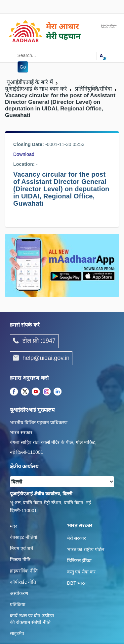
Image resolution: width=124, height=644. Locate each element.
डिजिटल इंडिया (80, 561)
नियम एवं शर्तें (21, 548)
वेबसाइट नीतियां (24, 537)
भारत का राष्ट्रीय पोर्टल (86, 549)
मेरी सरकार (77, 538)
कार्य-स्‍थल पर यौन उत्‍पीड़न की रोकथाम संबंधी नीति (32, 619)
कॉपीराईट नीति (23, 582)
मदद (14, 526)
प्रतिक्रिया (18, 604)
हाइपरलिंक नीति (24, 571)
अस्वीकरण (19, 593)
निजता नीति (20, 560)
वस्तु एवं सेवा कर (82, 572)
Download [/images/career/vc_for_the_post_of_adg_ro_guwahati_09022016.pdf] (24, 154)
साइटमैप (17, 633)
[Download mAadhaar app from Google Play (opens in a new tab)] (62, 265)
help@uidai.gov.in (41, 358)
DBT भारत (77, 583)
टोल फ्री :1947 (34, 341)
